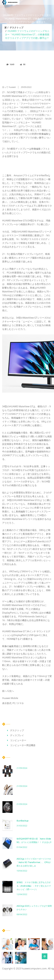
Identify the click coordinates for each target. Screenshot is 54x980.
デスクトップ (17, 27)
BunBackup (22, 821)
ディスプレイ (17, 735)
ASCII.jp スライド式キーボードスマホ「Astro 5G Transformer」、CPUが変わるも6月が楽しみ (34, 862)
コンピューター (18, 740)
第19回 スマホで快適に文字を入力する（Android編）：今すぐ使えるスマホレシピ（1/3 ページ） (34, 886)
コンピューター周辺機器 (23, 745)
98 (23, 64)
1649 (10, 64)
